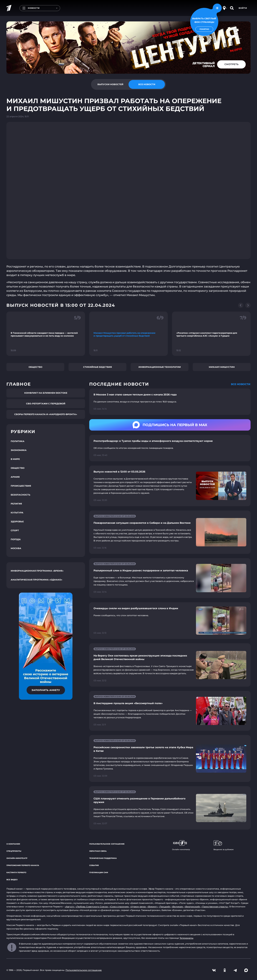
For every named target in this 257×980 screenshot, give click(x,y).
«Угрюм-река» (138, 907)
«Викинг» (152, 907)
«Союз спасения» (119, 907)
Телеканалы (186, 938)
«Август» (70, 907)
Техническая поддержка (103, 858)
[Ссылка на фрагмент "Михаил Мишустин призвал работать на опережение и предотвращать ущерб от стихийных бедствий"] (128, 334)
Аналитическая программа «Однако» (36, 580)
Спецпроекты (14, 851)
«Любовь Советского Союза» (92, 907)
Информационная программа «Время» (37, 571)
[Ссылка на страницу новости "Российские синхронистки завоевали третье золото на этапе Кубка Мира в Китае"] (170, 758)
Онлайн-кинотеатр (17, 858)
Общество (35, 367)
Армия (15, 477)
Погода (16, 539)
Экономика (19, 450)
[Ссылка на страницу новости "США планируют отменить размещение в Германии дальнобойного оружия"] (170, 808)
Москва (16, 548)
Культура (17, 513)
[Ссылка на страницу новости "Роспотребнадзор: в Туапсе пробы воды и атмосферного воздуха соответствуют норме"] (170, 448)
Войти (243, 8)
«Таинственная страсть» (215, 907)
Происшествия (21, 486)
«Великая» (177, 907)
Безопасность (21, 495)
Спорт (15, 530)
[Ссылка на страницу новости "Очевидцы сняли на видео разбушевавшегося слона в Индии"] (170, 621)
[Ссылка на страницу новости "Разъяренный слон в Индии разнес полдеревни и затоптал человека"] (170, 578)
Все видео (12, 880)
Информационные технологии (160, 367)
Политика (18, 441)
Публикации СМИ (99, 872)
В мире (15, 459)
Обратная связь (98, 851)
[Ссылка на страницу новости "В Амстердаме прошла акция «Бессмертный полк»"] (170, 711)
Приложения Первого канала (23, 865)
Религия (16, 504)
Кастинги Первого (16, 872)
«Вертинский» (192, 907)
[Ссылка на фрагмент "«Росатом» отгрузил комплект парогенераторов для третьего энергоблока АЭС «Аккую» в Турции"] (211, 334)
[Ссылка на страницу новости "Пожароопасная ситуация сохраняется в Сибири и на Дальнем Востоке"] (170, 532)
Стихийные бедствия (98, 367)
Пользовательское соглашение (107, 844)
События (94, 865)
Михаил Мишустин (222, 367)
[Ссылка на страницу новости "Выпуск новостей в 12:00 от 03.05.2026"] (170, 486)
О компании (13, 844)
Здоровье (17, 521)
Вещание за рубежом (224, 845)
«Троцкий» (165, 907)
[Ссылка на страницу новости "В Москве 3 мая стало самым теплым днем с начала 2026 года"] (170, 402)
